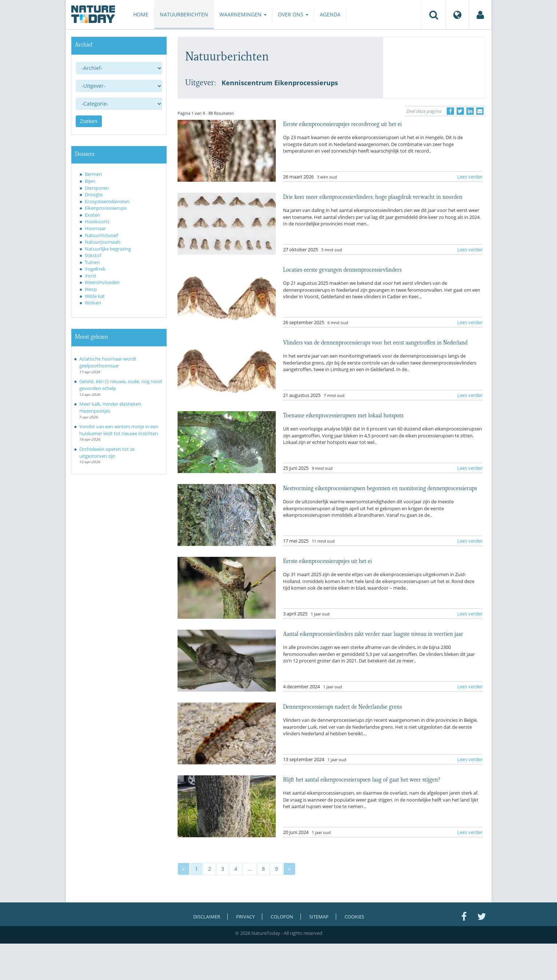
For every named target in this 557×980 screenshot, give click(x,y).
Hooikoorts (97, 221)
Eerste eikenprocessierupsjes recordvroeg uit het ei (342, 123)
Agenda (330, 14)
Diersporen (97, 188)
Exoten (92, 215)
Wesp (91, 289)
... (250, 869)
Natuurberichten (184, 14)
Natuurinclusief (101, 235)
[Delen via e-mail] (480, 111)
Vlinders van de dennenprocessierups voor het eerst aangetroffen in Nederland (375, 342)
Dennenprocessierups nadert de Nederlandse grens (343, 706)
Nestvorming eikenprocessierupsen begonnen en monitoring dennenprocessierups (380, 488)
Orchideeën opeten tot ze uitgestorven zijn (107, 452)
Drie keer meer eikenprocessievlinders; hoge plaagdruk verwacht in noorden (373, 196)
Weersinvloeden (102, 282)
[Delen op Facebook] (450, 111)
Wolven (93, 303)
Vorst (91, 276)
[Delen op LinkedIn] (470, 111)
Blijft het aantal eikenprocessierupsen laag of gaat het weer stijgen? (362, 779)
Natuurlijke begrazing (108, 249)
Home (141, 14)
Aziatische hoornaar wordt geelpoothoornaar (108, 362)
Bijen (90, 181)
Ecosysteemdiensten (107, 201)
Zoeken (89, 121)
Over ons (293, 14)
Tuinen (92, 262)
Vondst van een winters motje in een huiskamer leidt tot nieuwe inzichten (119, 430)
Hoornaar (95, 228)
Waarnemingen (243, 14)
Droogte (94, 194)
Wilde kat (95, 296)
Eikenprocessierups (106, 208)
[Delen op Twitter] (460, 111)
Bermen (93, 174)
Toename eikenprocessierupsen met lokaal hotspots (343, 415)
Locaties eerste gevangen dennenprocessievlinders (342, 269)
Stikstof (93, 255)
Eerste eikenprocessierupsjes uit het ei (327, 560)
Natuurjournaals (103, 242)
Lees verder (470, 177)
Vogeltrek (95, 269)
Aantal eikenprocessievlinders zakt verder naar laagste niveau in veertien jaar (373, 633)
